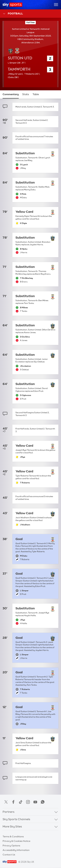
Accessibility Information (16, 850)
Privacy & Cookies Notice (16, 841)
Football (13, 14)
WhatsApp (43, 802)
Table (36, 94)
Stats (26, 94)
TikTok (21, 802)
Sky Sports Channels (16, 819)
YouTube (35, 802)
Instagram (28, 802)
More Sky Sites (12, 826)
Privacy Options (11, 846)
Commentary (11, 94)
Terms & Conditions (13, 836)
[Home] (12, 5)
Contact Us (9, 855)
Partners (9, 812)
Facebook (13, 802)
